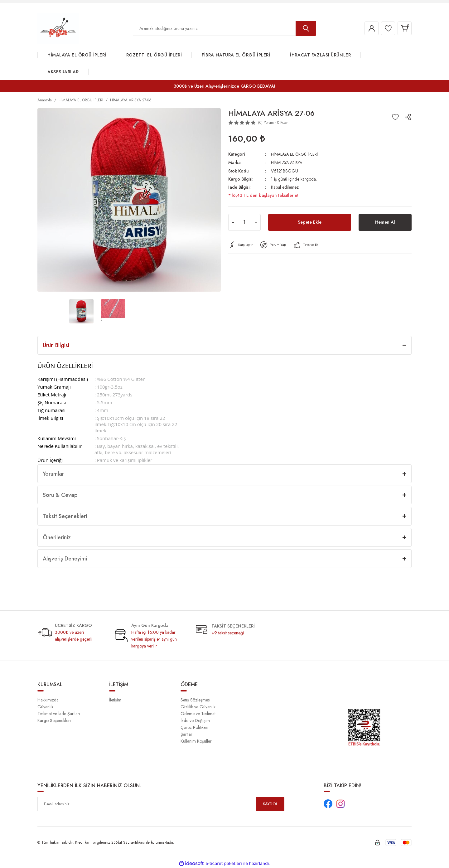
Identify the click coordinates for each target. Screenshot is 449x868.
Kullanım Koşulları (197, 741)
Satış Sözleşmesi (196, 700)
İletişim (115, 700)
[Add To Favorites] (395, 117)
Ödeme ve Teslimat (198, 714)
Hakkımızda (48, 700)
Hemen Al (385, 222)
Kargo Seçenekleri (54, 720)
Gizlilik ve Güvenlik (198, 707)
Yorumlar (53, 474)
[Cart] (403, 28)
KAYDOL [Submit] (270, 804)
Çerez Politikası (194, 727)
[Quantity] (244, 222)
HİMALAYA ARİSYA (288, 162)
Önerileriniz (57, 537)
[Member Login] (366, 28)
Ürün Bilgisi (56, 345)
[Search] (224, 28)
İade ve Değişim (195, 720)
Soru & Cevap (60, 495)
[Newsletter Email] (161, 804)
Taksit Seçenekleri (65, 516)
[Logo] (58, 28)
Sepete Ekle (310, 222)
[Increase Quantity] (256, 222)
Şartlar (186, 734)
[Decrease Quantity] (233, 222)
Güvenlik (45, 707)
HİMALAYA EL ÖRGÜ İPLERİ (296, 154)
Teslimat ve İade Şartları (59, 714)
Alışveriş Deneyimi (65, 559)
